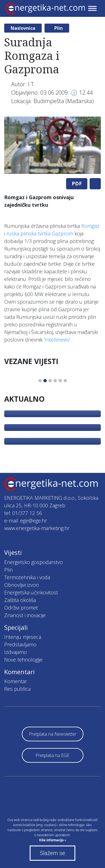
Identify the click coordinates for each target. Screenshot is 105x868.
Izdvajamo (16, 652)
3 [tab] (50, 381)
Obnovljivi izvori (21, 585)
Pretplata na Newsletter (53, 734)
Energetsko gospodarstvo (33, 562)
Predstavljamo (20, 644)
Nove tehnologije (23, 660)
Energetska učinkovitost (31, 592)
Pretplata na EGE (53, 755)
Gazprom (62, 233)
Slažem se (52, 853)
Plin (59, 28)
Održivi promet (21, 608)
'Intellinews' (57, 340)
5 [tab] (60, 381)
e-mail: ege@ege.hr (25, 521)
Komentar (16, 681)
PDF (77, 183)
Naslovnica (23, 28)
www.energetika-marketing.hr (37, 528)
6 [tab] (65, 381)
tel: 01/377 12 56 (23, 513)
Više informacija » (53, 840)
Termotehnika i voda (27, 577)
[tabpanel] (53, 145)
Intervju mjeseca (23, 637)
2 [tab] (45, 381)
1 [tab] (40, 381)
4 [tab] (55, 381)
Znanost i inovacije (25, 615)
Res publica (17, 689)
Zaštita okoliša (20, 600)
